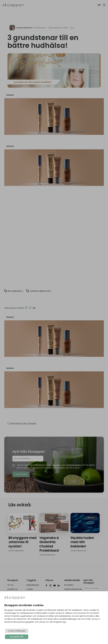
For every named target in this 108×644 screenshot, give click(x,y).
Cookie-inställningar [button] (17, 631)
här (64, 622)
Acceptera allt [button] (17, 637)
